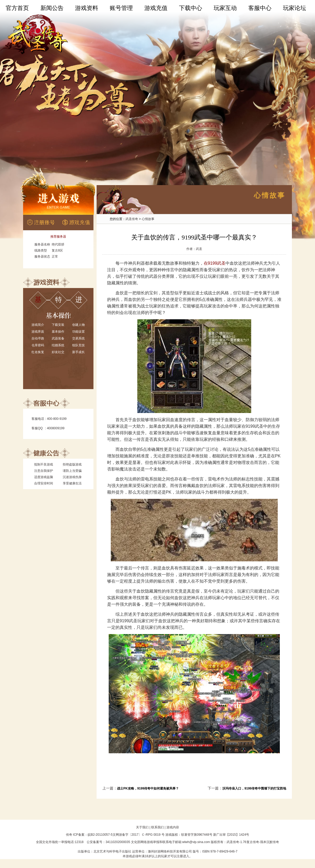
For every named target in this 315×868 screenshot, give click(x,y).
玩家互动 (225, 8)
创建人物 (78, 325)
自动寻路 (38, 338)
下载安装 (58, 325)
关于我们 (142, 827)
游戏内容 (173, 827)
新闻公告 (52, 8)
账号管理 (121, 8)
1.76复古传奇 (250, 842)
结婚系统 (58, 345)
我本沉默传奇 (270, 842)
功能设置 (78, 332)
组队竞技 (78, 345)
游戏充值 (156, 8)
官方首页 (17, 8)
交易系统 (78, 338)
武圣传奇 (132, 219)
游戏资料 (87, 8)
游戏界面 (38, 332)
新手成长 (78, 352)
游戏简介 (38, 325)
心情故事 (148, 219)
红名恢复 (38, 352)
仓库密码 (38, 345)
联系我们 (157, 827)
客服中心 (260, 8)
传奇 (69, 835)
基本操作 (58, 332)
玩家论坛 (295, 8)
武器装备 (58, 338)
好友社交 (58, 352)
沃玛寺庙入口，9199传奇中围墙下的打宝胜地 (254, 788)
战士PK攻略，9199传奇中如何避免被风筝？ (148, 788)
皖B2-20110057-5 (100, 835)
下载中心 (191, 8)
